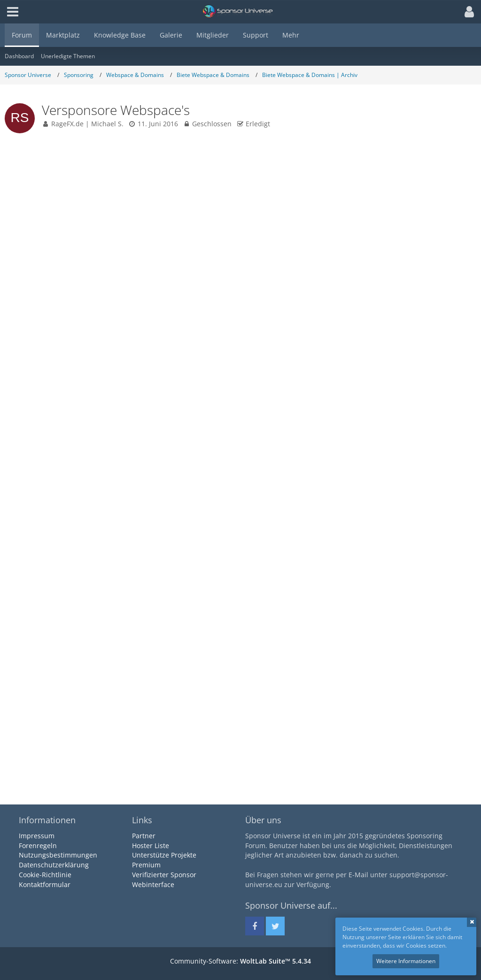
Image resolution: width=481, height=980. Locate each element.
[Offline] (62, 648)
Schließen (472, 922)
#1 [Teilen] (462, 162)
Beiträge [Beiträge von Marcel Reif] (26, 750)
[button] (467, 12)
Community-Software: (240, 961)
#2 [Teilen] (462, 580)
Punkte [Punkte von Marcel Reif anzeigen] (23, 739)
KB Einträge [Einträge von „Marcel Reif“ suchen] (30, 761)
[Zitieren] (459, 539)
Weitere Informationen (406, 961)
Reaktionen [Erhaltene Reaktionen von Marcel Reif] (29, 729)
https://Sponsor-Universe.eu (200, 486)
